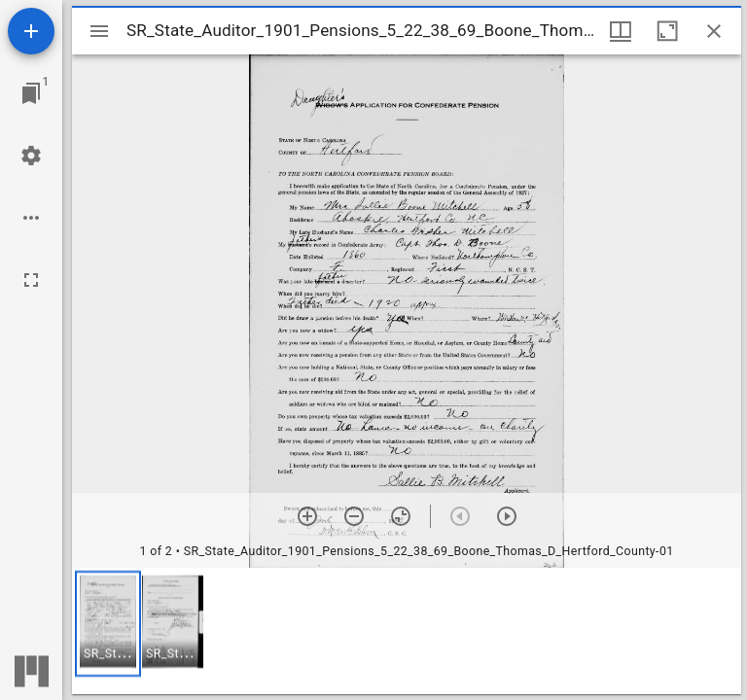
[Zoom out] (354, 516)
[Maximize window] (667, 31)
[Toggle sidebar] (99, 31)
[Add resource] (31, 31)
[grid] (407, 631)
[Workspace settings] (31, 156)
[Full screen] (31, 280)
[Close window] (714, 31)
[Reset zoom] (401, 516)
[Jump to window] (31, 93)
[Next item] (507, 516)
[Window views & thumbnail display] (621, 31)
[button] (108, 624)
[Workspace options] (31, 218)
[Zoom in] (307, 516)
